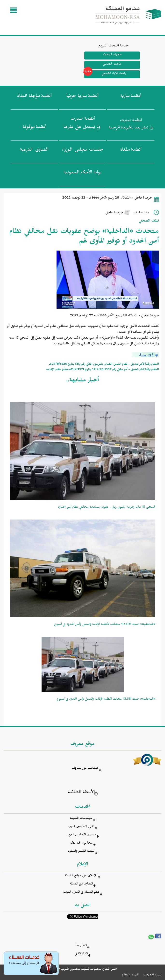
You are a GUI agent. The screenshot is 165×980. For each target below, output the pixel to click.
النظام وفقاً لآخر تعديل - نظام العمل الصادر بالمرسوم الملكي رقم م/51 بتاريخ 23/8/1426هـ (104, 365)
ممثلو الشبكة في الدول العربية (81, 893)
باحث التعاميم (112, 64)
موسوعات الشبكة (81, 819)
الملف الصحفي (149, 221)
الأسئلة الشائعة (81, 793)
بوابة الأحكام (82, 173)
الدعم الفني (81, 954)
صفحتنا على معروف (85, 769)
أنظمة (131, 97)
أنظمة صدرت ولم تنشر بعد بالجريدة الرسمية (131, 125)
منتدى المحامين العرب (81, 835)
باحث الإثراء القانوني (105, 74)
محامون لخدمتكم (81, 843)
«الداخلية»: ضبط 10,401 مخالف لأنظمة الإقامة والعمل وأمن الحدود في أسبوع (105, 625)
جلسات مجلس (82, 151)
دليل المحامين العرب (81, 827)
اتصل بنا (81, 946)
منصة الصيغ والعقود (81, 852)
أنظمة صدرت (82, 124)
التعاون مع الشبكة (81, 884)
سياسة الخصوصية (152, 975)
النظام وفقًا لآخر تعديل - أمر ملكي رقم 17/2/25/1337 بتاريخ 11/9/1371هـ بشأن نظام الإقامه (103, 370)
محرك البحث (112, 55)
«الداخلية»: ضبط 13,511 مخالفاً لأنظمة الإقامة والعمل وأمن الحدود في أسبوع (106, 700)
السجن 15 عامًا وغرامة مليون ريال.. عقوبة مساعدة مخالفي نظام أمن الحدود (107, 508)
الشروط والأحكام (130, 975)
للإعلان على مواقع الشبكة (81, 876)
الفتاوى (34, 151)
